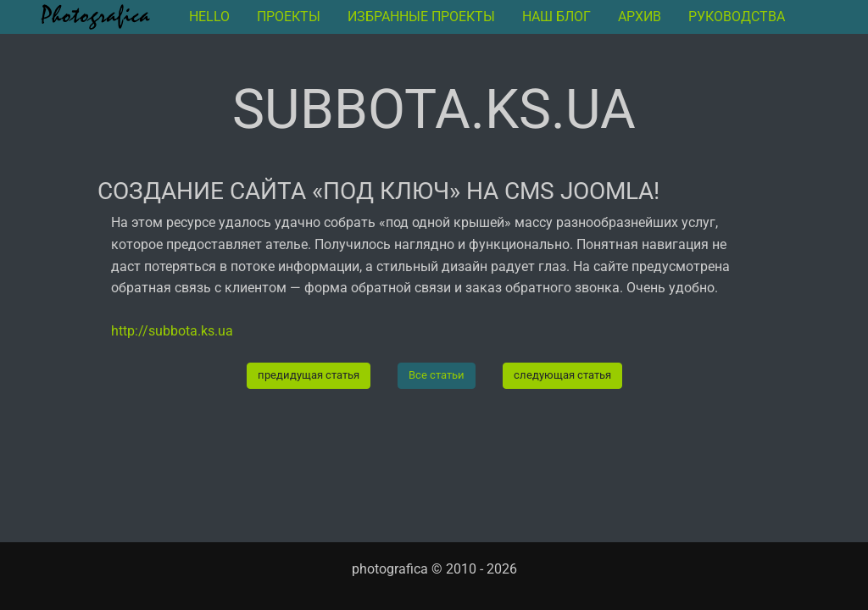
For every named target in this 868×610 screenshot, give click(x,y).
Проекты (289, 17)
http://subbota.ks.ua (172, 331)
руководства (737, 17)
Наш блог (556, 17)
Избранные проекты (421, 17)
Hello (209, 17)
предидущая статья (309, 375)
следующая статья (562, 375)
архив (640, 17)
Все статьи (437, 375)
